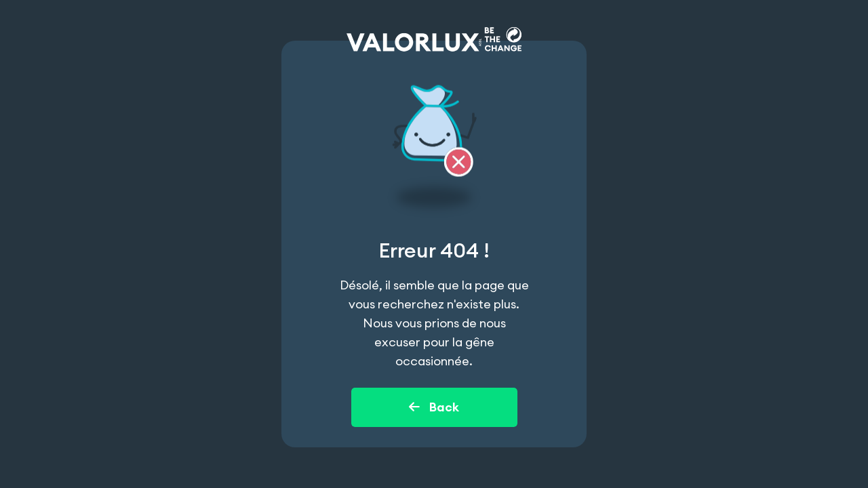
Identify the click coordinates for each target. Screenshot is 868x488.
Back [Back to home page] (434, 407)
